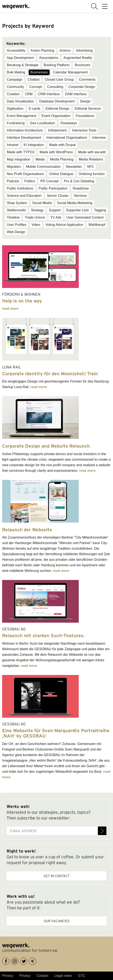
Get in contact (57, 876)
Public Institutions (20, 188)
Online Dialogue (61, 174)
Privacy (8, 976)
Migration (14, 167)
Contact (42, 976)
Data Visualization (20, 101)
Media (40, 159)
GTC (82, 976)
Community (15, 87)
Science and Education (24, 196)
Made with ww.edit (92, 152)
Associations (49, 58)
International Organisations (67, 138)
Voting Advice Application (64, 225)
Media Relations (91, 159)
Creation (13, 94)
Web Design (16, 232)
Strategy (37, 210)
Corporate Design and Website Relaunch (46, 446)
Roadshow (81, 188)
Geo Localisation (42, 123)
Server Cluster (58, 196)
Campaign (15, 80)
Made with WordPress (56, 152)
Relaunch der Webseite (27, 530)
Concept (36, 87)
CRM (29, 94)
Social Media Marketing (75, 203)
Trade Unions (35, 217)
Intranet (13, 145)
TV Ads (56, 217)
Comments (87, 80)
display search (94, 6)
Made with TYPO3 (21, 152)
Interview (99, 138)
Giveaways (69, 123)
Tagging (100, 210)
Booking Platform (57, 65)
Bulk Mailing (16, 72)
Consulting (55, 87)
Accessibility (16, 50)
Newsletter (74, 167)
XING (36, 960)
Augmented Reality (78, 58)
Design (85, 101)
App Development (20, 58)
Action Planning (42, 50)
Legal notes (63, 976)
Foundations (85, 116)
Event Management (22, 116)
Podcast (13, 181)
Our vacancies (56, 921)
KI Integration (34, 145)
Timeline (13, 217)
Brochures (82, 65)
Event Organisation (56, 116)
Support (55, 210)
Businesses (39, 72)
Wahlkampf (97, 225)
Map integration (19, 159)
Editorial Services (88, 109)
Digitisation (15, 109)
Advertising (84, 50)
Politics (30, 181)
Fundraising (16, 123)
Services (80, 196)
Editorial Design (57, 109)
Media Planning (62, 159)
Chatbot (33, 80)
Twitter (27, 960)
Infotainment (57, 130)
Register (102, 831)
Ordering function (92, 174)
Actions (65, 50)
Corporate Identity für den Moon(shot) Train (50, 374)
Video (36, 225)
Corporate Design (82, 87)
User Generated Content (85, 217)
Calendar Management (70, 72)
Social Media (42, 203)
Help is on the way (22, 301)
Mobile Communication (43, 167)
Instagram (18, 960)
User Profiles (17, 225)
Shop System (17, 203)
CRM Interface (49, 94)
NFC (91, 167)
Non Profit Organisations (25, 174)
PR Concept (49, 181)
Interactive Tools (84, 130)
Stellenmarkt (16, 210)
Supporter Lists (77, 210)
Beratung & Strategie (23, 65)
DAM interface (76, 94)
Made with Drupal (62, 145)
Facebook (9, 960)
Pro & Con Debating (79, 181)
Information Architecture (25, 130)
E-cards (35, 109)
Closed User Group (59, 80)
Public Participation (53, 188)
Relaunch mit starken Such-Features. (43, 635)
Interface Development (24, 138)
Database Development (57, 101)
